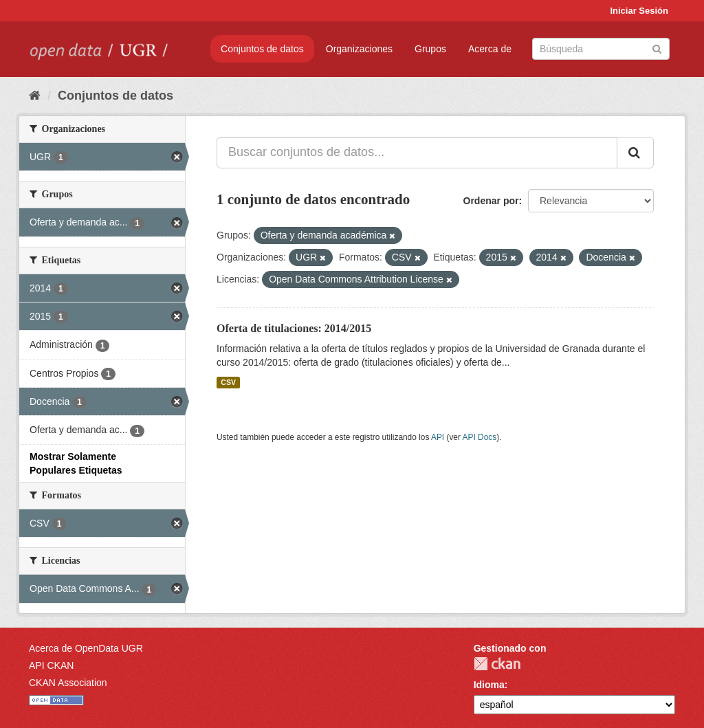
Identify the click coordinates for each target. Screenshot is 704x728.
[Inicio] (35, 96)
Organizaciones (359, 49)
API (438, 437)
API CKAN (51, 665)
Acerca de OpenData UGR (86, 648)
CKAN (497, 664)
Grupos (430, 49)
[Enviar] (657, 48)
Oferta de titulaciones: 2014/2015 (294, 328)
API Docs (480, 437)
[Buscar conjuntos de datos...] (417, 153)
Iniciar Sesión (639, 11)
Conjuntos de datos (262, 49)
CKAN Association (68, 683)
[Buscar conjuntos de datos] (601, 49)
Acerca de (490, 49)
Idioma (489, 685)
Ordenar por (491, 201)
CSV (228, 382)
